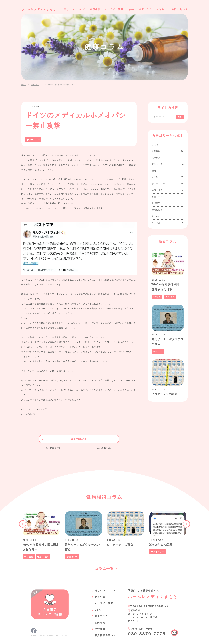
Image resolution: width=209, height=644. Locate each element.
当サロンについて (75, 9)
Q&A (131, 9)
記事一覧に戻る (79, 439)
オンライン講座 (114, 9)
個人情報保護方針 (105, 634)
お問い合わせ (180, 9)
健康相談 (95, 9)
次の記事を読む (105, 448)
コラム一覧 (104, 569)
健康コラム (145, 9)
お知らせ (162, 9)
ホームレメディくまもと (39, 9)
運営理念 (100, 628)
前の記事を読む (53, 448)
